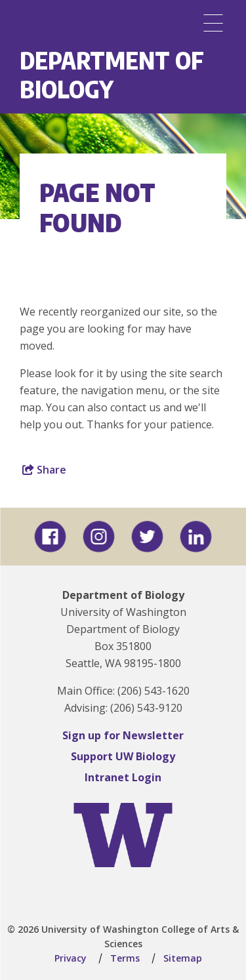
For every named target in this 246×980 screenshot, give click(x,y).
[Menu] (213, 23)
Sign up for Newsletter (123, 735)
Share (44, 470)
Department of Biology (112, 74)
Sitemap (183, 958)
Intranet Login (123, 777)
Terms (125, 958)
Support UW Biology (123, 756)
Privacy (71, 958)
